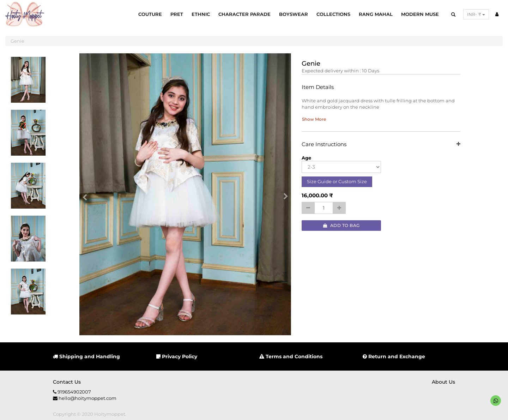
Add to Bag (341, 225)
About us (443, 382)
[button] (87, 194)
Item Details (318, 87)
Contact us (67, 382)
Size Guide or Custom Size (337, 181)
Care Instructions (381, 145)
